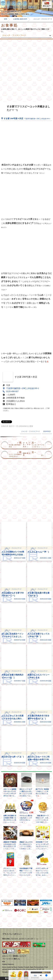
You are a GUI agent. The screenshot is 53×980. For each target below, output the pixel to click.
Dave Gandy (18, 967)
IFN (4, 962)
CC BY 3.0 (40, 969)
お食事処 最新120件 (20, 19)
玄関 (6, 19)
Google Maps (7, 972)
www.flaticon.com (19, 969)
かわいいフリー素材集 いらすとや (14, 956)
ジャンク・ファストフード (14, 35)
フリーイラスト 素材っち (11, 959)
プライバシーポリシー (12, 934)
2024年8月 (47, 431)
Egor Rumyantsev (37, 967)
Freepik (26, 967)
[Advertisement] (26, 71)
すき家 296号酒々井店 (27, 119)
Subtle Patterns (8, 964)
